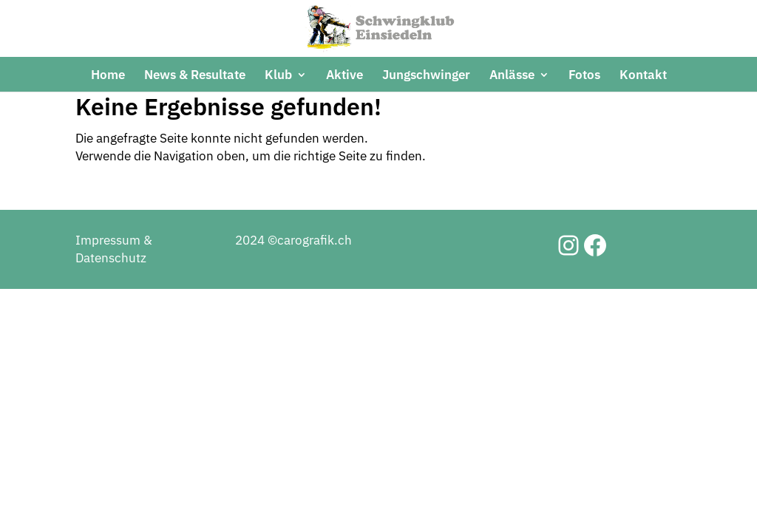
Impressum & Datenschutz (114, 303)
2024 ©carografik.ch (293, 294)
